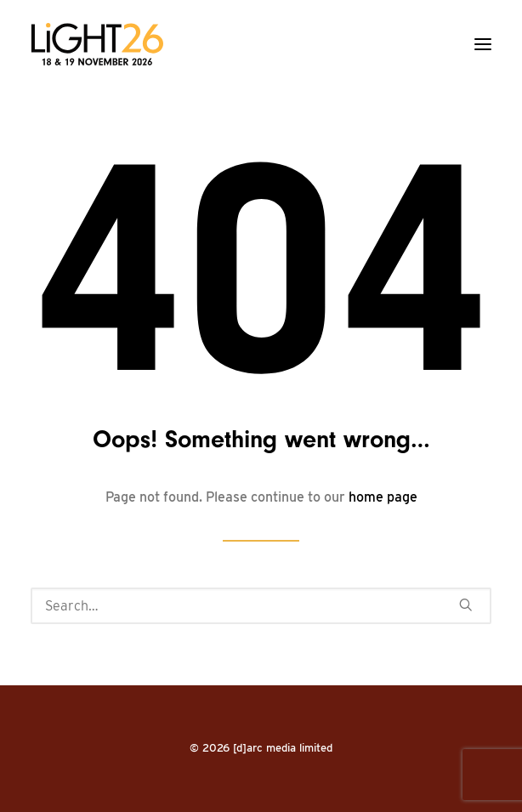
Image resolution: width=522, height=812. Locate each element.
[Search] (261, 606)
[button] (483, 44)
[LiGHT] (97, 44)
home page (383, 497)
